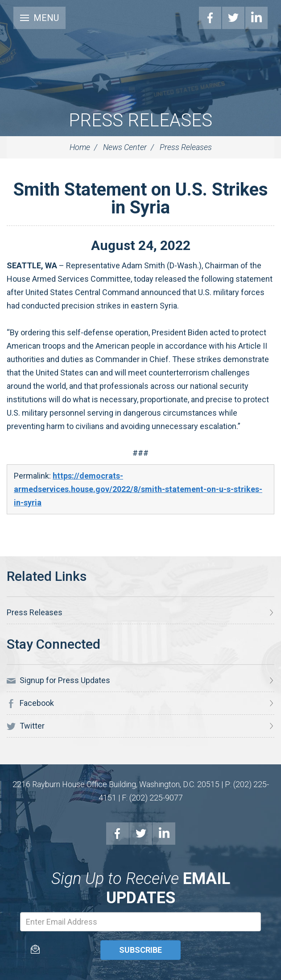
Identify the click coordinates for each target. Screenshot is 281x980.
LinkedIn (256, 18)
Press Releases (140, 120)
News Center (125, 147)
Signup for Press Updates (58, 680)
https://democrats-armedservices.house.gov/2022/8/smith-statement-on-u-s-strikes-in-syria (138, 489)
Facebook (210, 18)
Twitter (233, 18)
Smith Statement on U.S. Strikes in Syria (141, 198)
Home (80, 147)
